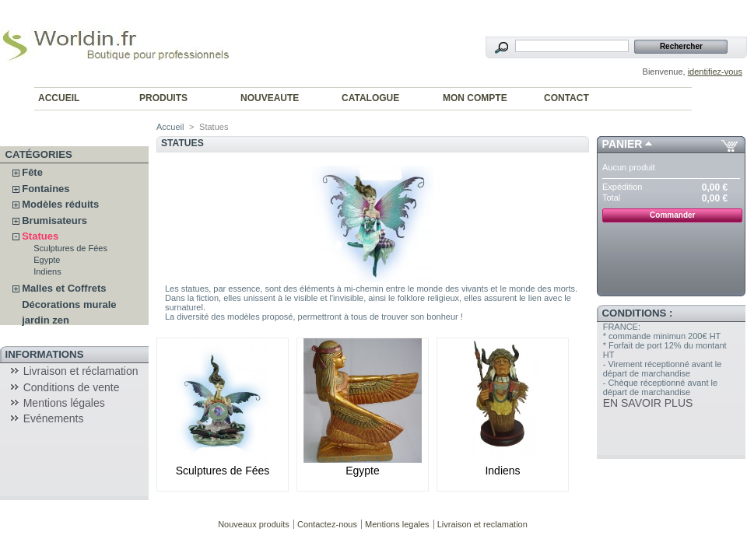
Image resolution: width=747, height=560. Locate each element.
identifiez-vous (715, 72)
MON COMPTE (475, 98)
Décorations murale (69, 304)
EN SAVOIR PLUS (648, 403)
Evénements (54, 418)
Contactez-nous (327, 524)
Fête (32, 172)
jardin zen (46, 320)
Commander (672, 215)
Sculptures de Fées (70, 248)
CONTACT (566, 98)
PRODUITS (163, 98)
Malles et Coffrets (64, 288)
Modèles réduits (60, 204)
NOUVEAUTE (270, 98)
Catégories (39, 154)
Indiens (47, 271)
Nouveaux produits (254, 524)
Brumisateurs (54, 220)
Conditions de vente (72, 387)
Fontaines (46, 189)
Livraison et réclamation (81, 371)
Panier (622, 144)
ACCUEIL (59, 98)
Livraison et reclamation (482, 524)
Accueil (170, 127)
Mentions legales (397, 524)
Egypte (47, 260)
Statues (40, 236)
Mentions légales (64, 403)
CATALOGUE (370, 98)
